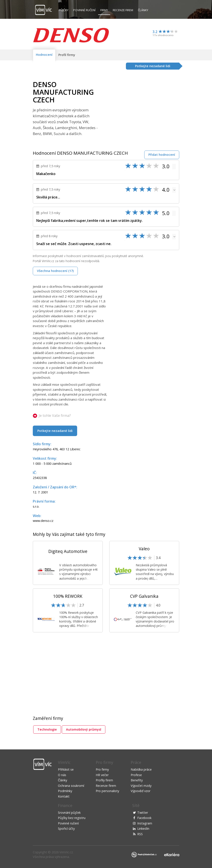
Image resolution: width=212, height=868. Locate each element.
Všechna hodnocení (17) (55, 271)
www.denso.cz (43, 521)
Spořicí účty (66, 829)
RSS (140, 834)
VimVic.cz (66, 852)
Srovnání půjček (69, 813)
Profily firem (104, 780)
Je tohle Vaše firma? (55, 416)
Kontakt (64, 796)
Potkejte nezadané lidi (55, 431)
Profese (136, 775)
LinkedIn (143, 829)
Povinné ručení (84, 10)
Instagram (145, 823)
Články (143, 10)
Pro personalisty (107, 791)
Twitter (143, 813)
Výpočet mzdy (141, 786)
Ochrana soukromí (71, 786)
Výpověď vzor (141, 791)
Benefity (137, 780)
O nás (62, 775)
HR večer (102, 775)
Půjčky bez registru (72, 818)
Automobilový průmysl (84, 729)
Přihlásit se (66, 769)
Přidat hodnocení (162, 155)
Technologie (47, 729)
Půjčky (64, 10)
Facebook (144, 818)
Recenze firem (123, 10)
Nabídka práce (141, 769)
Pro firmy (102, 769)
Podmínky (65, 791)
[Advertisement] (142, 111)
